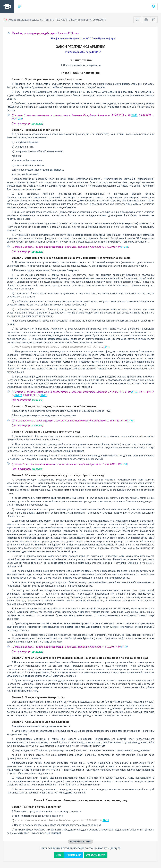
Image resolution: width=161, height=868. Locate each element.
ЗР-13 (134, 115)
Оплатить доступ (96, 855)
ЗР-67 (134, 392)
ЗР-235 (18, 119)
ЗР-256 (124, 247)
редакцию (37, 123)
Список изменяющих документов (80, 65)
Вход (59, 855)
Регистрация (74, 855)
